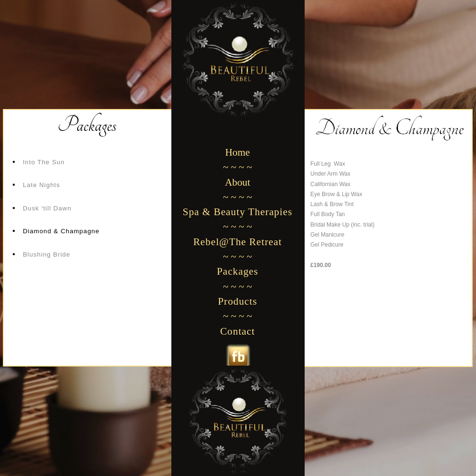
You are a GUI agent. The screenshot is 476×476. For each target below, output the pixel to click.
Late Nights (41, 185)
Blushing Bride (47, 254)
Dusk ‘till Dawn (47, 208)
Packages (237, 271)
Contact (237, 331)
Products (238, 301)
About (237, 182)
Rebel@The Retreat (238, 242)
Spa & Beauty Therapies (238, 212)
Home (238, 152)
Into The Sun (44, 162)
